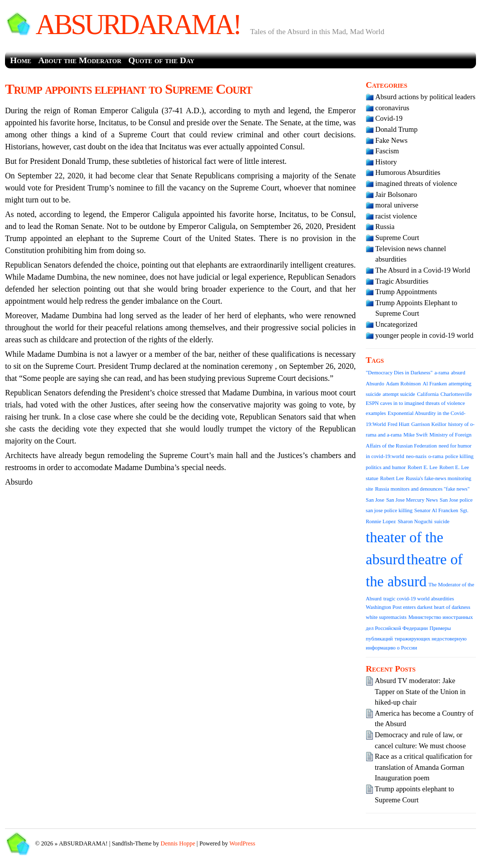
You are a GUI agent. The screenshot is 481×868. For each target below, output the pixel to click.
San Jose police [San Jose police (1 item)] (456, 500)
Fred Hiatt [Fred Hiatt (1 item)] (399, 424)
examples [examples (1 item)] (376, 413)
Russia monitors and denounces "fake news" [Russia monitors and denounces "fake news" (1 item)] (422, 489)
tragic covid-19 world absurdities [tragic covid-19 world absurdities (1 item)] (419, 599)
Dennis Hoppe (178, 843)
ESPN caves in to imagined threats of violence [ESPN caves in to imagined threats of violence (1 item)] (415, 403)
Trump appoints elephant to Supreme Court (129, 89)
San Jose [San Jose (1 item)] (375, 500)
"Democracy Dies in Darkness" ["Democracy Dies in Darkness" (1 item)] (399, 373)
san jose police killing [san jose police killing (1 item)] (389, 510)
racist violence (396, 216)
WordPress (243, 843)
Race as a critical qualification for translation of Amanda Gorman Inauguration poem (424, 767)
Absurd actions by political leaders (425, 97)
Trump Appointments (406, 292)
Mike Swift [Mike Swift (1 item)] (415, 435)
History (386, 162)
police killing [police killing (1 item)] (460, 456)
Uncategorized (396, 324)
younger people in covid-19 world (424, 335)
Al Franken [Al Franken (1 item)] (435, 384)
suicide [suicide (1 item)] (442, 521)
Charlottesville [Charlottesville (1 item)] (456, 394)
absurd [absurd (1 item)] (458, 373)
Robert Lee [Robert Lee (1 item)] (392, 478)
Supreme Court (397, 238)
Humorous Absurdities (408, 172)
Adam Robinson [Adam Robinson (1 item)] (403, 384)
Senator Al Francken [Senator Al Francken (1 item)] (436, 510)
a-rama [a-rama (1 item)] (442, 373)
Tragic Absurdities (402, 281)
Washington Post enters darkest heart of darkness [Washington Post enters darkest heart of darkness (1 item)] (418, 607)
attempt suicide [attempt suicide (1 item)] (399, 394)
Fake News (391, 140)
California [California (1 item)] (428, 394)
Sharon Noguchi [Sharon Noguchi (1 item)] (415, 521)
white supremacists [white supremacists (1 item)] (386, 617)
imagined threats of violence (416, 183)
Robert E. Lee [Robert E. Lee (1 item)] (423, 467)
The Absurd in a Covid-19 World (423, 270)
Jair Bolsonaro (396, 194)
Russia (385, 227)
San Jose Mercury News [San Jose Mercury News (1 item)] (412, 500)
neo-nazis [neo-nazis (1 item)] (416, 456)
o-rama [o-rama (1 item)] (436, 456)
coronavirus (392, 108)
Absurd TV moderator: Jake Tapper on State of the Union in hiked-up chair (420, 691)
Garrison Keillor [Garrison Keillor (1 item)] (429, 424)
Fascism (387, 151)
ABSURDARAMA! (138, 25)
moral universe (397, 205)
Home (21, 60)
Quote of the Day (161, 60)
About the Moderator (80, 60)
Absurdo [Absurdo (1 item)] (375, 384)
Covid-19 (389, 118)
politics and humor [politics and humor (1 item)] (386, 467)
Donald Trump (396, 129)
